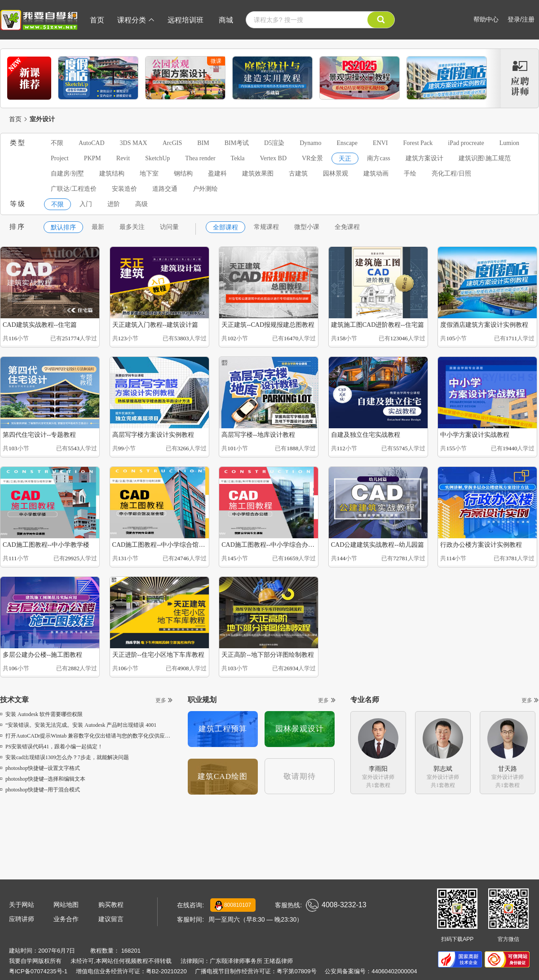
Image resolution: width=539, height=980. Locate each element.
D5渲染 (274, 143)
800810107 (233, 905)
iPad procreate (466, 143)
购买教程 (111, 905)
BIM (203, 143)
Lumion (509, 143)
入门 (86, 204)
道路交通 (165, 189)
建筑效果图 (258, 174)
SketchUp (157, 158)
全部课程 (225, 227)
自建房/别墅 (67, 174)
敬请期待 (300, 776)
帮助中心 (486, 19)
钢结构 (183, 174)
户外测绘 (205, 189)
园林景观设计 (300, 729)
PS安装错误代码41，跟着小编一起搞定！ (51, 747)
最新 (98, 227)
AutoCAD (92, 143)
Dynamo (310, 143)
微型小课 (307, 227)
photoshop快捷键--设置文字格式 (40, 768)
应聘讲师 (22, 919)
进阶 (114, 204)
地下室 (149, 174)
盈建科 (217, 174)
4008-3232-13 (336, 905)
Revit (123, 158)
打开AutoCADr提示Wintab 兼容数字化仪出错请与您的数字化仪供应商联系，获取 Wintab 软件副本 (119, 736)
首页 (97, 20)
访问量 (169, 227)
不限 (57, 143)
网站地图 (66, 905)
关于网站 (22, 905)
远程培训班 (186, 20)
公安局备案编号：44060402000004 (371, 971)
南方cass (378, 158)
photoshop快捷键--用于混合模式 (40, 790)
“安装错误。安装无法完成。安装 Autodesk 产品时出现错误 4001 (78, 725)
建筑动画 (376, 174)
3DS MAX (134, 143)
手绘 (410, 174)
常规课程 (266, 227)
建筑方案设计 (424, 158)
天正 (345, 159)
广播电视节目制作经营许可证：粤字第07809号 (256, 971)
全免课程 (347, 227)
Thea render (200, 158)
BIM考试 (237, 143)
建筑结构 (112, 174)
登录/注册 (521, 19)
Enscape (347, 143)
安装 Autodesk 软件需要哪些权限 (41, 714)
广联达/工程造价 (74, 189)
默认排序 (63, 227)
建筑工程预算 (223, 729)
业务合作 (66, 919)
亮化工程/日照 (451, 174)
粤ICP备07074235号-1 (38, 971)
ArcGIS (172, 143)
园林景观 (336, 174)
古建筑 (298, 174)
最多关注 (132, 227)
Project (60, 158)
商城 (226, 20)
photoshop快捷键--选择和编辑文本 (43, 779)
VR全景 (312, 158)
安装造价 (124, 189)
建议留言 (111, 919)
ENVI (380, 143)
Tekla (238, 158)
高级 (141, 204)
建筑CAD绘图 (223, 776)
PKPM (93, 158)
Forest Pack (418, 143)
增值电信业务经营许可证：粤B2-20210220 (131, 971)
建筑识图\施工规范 (485, 158)
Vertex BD (274, 158)
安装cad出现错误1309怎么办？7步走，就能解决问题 (64, 757)
